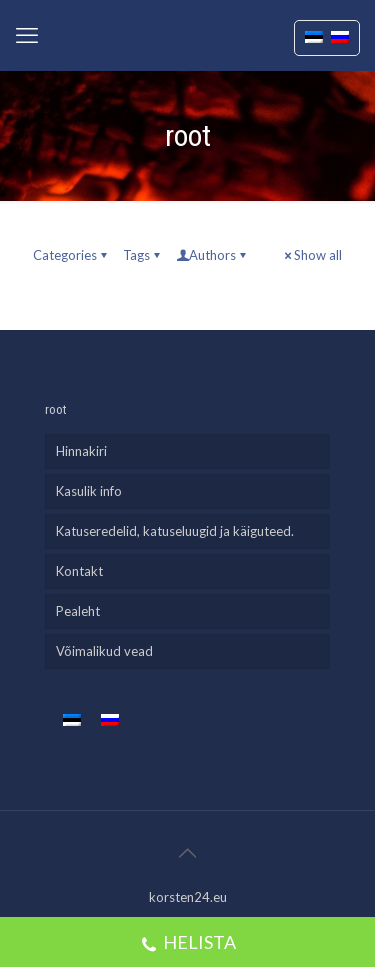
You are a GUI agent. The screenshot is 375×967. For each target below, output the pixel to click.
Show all (311, 255)
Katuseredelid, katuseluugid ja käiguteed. (175, 531)
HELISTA (188, 944)
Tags (143, 255)
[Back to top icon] (188, 852)
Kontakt (79, 571)
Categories (71, 255)
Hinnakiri (81, 451)
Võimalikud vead (104, 651)
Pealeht (78, 611)
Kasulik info (89, 491)
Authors (212, 255)
